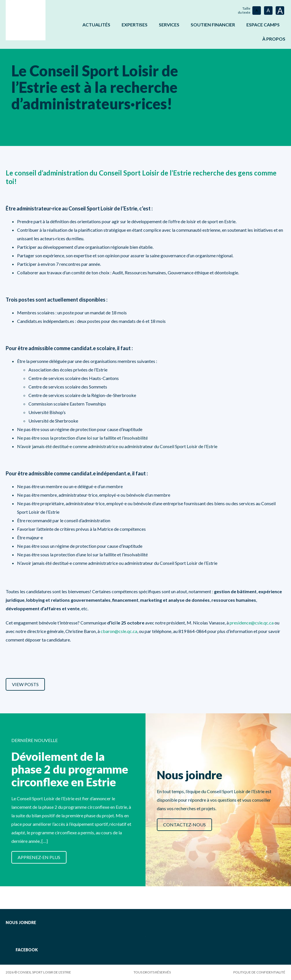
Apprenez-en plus (39, 857)
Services (169, 25)
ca (271, 623)
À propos (274, 39)
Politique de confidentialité (259, 972)
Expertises (135, 25)
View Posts (25, 684)
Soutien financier (213, 25)
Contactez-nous (184, 825)
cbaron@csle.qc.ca (119, 631)
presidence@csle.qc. (249, 623)
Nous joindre (21, 922)
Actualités (96, 25)
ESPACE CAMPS (263, 25)
